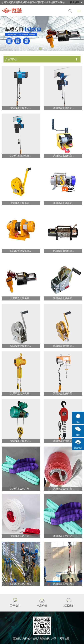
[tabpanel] (42, 33)
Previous (5, 33)
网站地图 (64, 639)
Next (79, 33)
